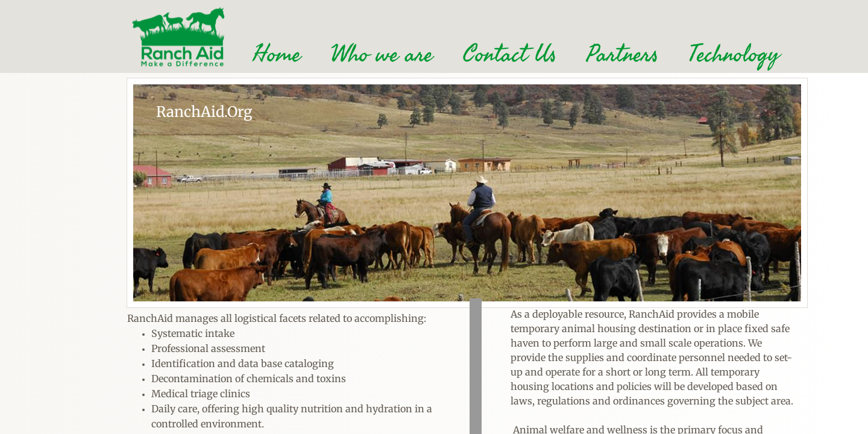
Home (277, 54)
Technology (734, 54)
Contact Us (510, 54)
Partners (622, 54)
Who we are (382, 54)
